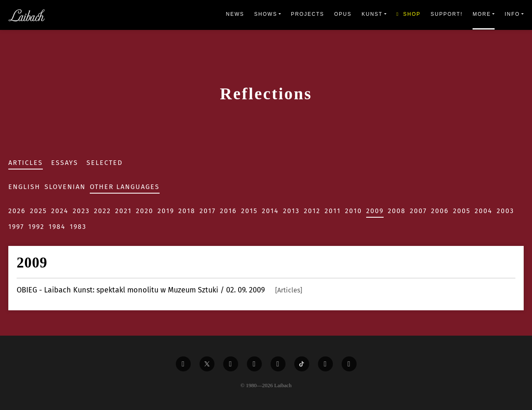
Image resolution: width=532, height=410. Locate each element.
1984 (57, 227)
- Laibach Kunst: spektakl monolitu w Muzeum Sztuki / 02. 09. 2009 (159, 290)
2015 (249, 211)
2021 (123, 211)
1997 (16, 227)
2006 (440, 211)
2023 (81, 211)
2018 (187, 211)
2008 (397, 211)
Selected (105, 163)
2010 (353, 211)
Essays (65, 163)
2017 (208, 211)
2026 (17, 211)
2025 (38, 211)
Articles (26, 163)
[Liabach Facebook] (183, 364)
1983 (78, 227)
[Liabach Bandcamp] (349, 364)
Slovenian (65, 187)
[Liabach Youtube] (254, 364)
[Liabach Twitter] (207, 364)
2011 (333, 211)
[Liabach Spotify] (325, 364)
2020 (145, 211)
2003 (505, 211)
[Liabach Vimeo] (231, 364)
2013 (291, 211)
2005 (462, 211)
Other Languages (125, 187)
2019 (166, 211)
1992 (36, 227)
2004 (484, 211)
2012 (312, 211)
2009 (375, 211)
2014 (270, 211)
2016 (228, 211)
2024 (60, 211)
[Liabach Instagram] (278, 364)
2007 (418, 211)
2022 (102, 211)
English (24, 187)
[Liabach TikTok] (302, 364)
